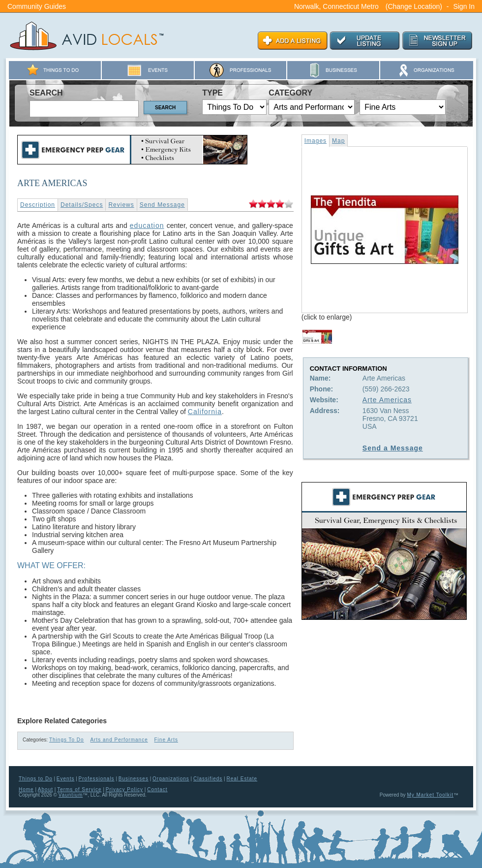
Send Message (162, 205)
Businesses (134, 779)
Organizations (171, 779)
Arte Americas (387, 400)
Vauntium (71, 795)
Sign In (464, 6)
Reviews (121, 205)
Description (38, 205)
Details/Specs (82, 205)
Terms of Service (79, 789)
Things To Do (67, 740)
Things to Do (36, 779)
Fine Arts (166, 740)
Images (316, 141)
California (205, 412)
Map (338, 141)
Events (66, 779)
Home (26, 789)
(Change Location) (414, 6)
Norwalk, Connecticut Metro (336, 6)
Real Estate (242, 779)
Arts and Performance (119, 740)
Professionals (97, 779)
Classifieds (208, 779)
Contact (157, 789)
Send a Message (393, 448)
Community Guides (37, 6)
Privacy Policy (124, 789)
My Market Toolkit (430, 795)
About (45, 789)
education (147, 225)
